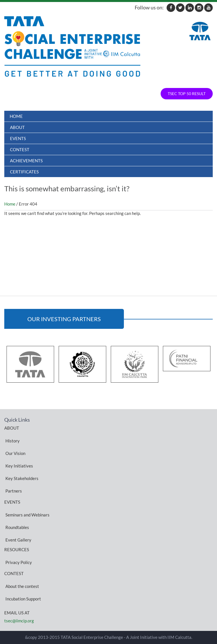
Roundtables (17, 527)
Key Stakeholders (22, 478)
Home (16, 116)
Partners (14, 491)
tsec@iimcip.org (19, 621)
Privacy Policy (19, 562)
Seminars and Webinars (27, 514)
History (13, 440)
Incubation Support (23, 598)
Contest (20, 149)
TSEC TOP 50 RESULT (187, 94)
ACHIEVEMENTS (26, 161)
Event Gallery (18, 540)
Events (18, 138)
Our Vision (15, 453)
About (17, 127)
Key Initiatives (19, 465)
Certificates (24, 172)
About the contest (22, 586)
